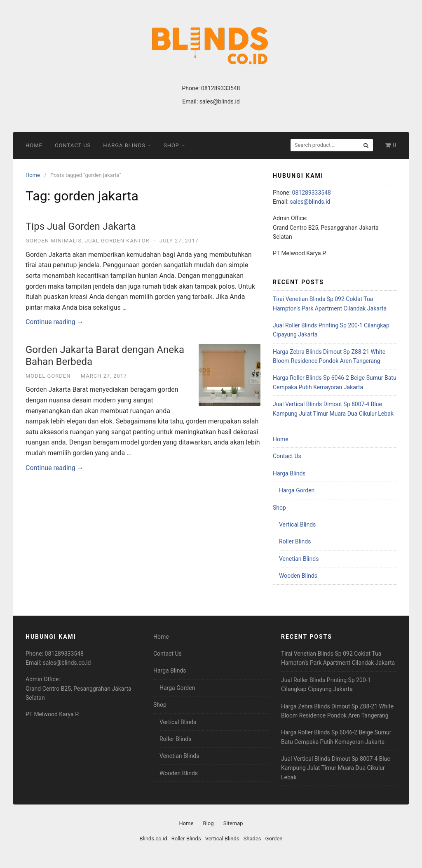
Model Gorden (48, 376)
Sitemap (233, 823)
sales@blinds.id (220, 101)
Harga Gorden (297, 490)
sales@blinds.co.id (67, 663)
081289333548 (220, 88)
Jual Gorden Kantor (117, 241)
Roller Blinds (295, 541)
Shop (171, 145)
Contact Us (73, 145)
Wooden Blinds (298, 576)
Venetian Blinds (299, 559)
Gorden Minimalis (54, 241)
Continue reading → (55, 322)
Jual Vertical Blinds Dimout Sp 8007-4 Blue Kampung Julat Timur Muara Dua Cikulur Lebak (336, 768)
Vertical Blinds (297, 525)
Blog (209, 823)
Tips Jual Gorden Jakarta (81, 226)
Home (34, 145)
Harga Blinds (124, 145)
